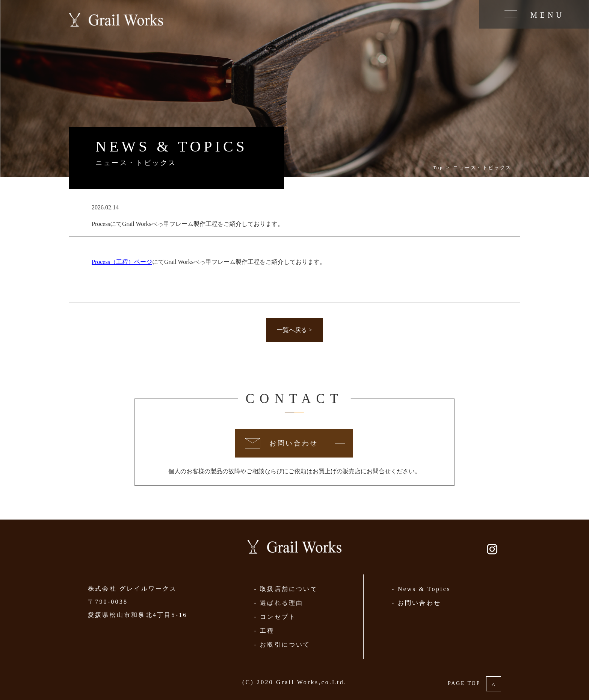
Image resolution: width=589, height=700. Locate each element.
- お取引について (282, 645)
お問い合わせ (294, 443)
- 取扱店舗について (286, 589)
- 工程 (264, 631)
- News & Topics (421, 589)
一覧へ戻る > (294, 330)
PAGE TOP (474, 683)
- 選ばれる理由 (279, 603)
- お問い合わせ (416, 603)
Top (438, 167)
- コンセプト (275, 617)
